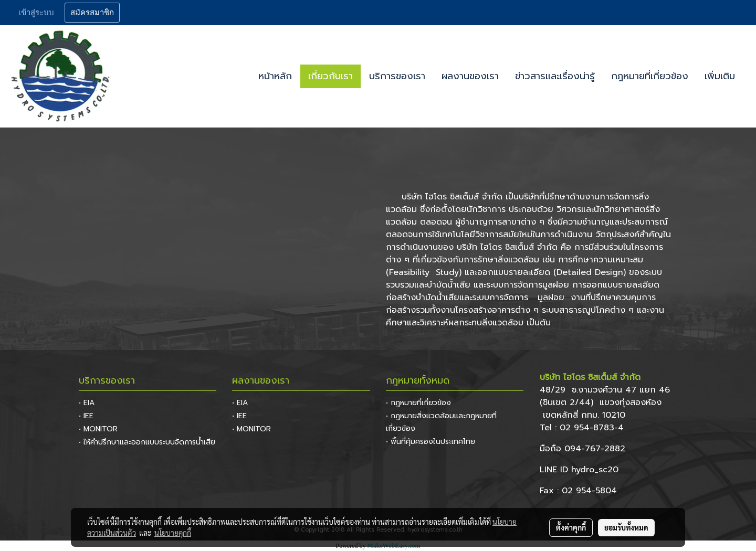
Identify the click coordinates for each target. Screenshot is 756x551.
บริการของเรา (397, 76)
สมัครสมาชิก (92, 13)
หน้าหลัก (275, 76)
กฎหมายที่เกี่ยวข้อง (650, 76)
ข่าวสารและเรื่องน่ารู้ (555, 76)
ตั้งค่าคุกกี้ (571, 527)
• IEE (86, 416)
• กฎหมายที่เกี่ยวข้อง (418, 403)
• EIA (87, 403)
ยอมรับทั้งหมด (626, 527)
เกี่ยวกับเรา (330, 76)
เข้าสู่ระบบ (36, 13)
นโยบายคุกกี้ (173, 533)
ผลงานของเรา (470, 76)
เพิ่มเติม (720, 76)
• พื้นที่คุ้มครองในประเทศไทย (430, 442)
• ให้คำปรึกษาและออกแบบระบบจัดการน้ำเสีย (147, 442)
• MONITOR (98, 429)
